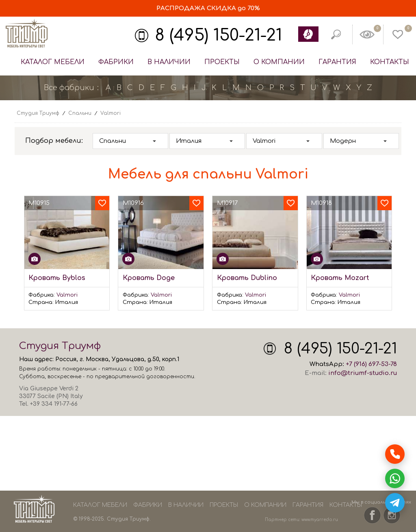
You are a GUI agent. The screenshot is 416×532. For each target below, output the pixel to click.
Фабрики (116, 62)
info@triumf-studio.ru (363, 373)
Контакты (390, 62)
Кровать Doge (149, 278)
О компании (279, 62)
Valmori (67, 295)
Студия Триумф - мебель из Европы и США (26, 34)
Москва (97, 359)
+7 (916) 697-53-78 (371, 364)
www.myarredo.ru (320, 520)
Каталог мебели (53, 62)
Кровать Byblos (57, 278)
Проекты (222, 62)
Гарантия (337, 62)
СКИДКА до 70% (208, 8)
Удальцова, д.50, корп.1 (145, 359)
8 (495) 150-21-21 (219, 35)
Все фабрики (69, 88)
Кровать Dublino (247, 278)
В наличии (169, 62)
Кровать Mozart (340, 278)
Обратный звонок (308, 34)
